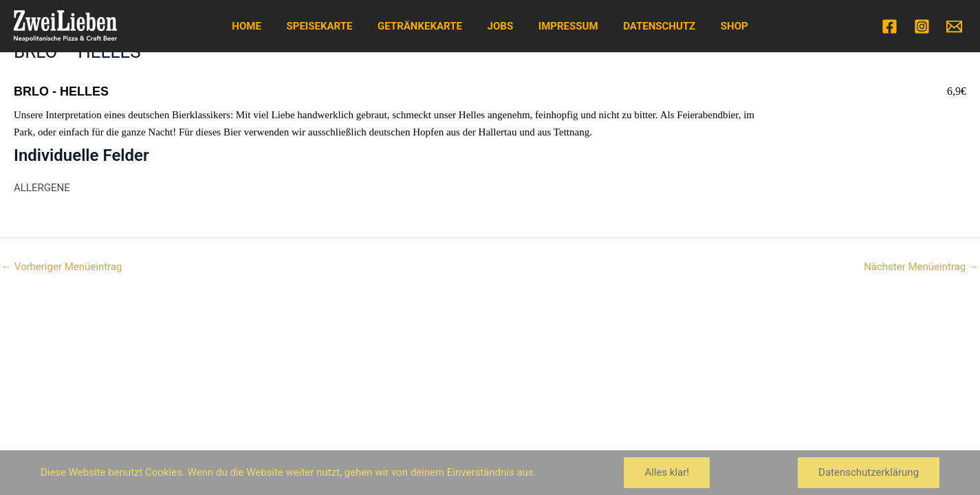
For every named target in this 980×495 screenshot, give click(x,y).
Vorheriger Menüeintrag (62, 267)
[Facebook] (890, 26)
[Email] (954, 26)
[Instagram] (922, 26)
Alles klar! (667, 472)
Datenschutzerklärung (869, 472)
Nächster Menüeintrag (921, 267)
